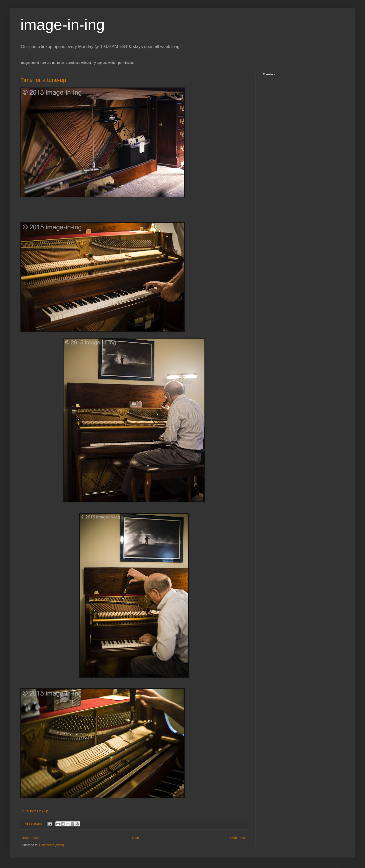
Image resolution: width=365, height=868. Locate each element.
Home (135, 838)
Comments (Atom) (51, 845)
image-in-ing (63, 25)
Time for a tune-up (43, 80)
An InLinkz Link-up (34, 811)
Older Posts (238, 838)
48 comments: (34, 824)
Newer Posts (30, 838)
